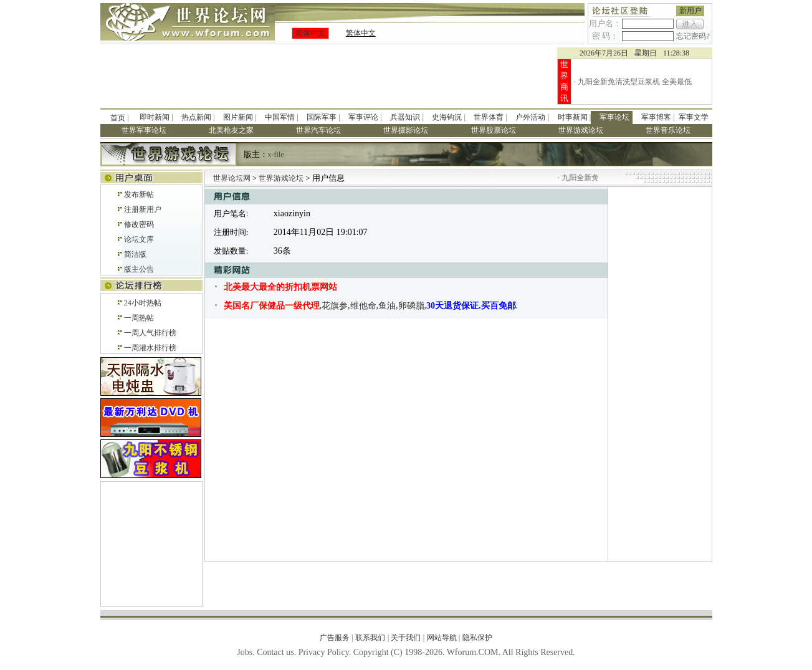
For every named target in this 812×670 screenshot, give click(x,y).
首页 (118, 118)
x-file (276, 155)
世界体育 (489, 117)
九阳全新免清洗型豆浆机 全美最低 (635, 82)
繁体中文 (361, 33)
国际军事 (322, 117)
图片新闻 (238, 117)
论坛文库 (139, 239)
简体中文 (310, 33)
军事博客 (656, 117)
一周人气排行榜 (150, 333)
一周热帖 (139, 318)
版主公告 (139, 269)
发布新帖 (139, 194)
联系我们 (370, 638)
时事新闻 (573, 117)
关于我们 (406, 638)
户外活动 (530, 117)
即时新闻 (155, 117)
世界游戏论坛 (282, 178)
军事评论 (363, 117)
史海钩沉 (447, 117)
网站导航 (442, 638)
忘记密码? (693, 36)
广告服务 (335, 638)
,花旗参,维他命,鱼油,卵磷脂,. (371, 306)
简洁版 (135, 254)
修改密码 (139, 224)
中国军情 (280, 117)
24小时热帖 (143, 303)
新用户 (690, 11)
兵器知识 (405, 117)
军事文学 (694, 117)
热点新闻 (196, 117)
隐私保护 (477, 638)
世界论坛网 (232, 178)
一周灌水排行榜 (150, 348)
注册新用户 (143, 209)
